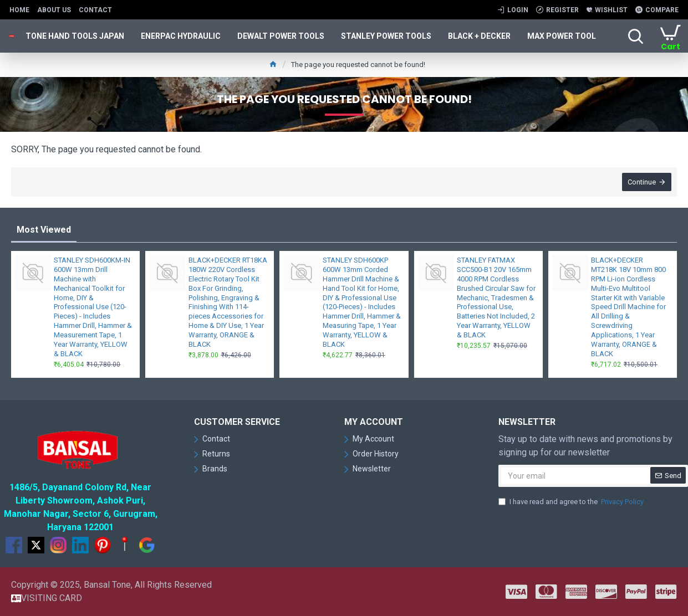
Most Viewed (44, 230)
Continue (642, 182)
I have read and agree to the (572, 502)
